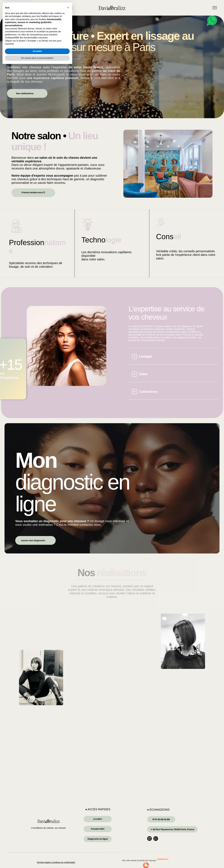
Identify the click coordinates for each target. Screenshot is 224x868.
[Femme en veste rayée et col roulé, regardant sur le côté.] (88, 689)
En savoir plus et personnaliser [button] (37, 861)
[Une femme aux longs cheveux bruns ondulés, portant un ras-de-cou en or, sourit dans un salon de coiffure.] (136, 629)
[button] (68, 811)
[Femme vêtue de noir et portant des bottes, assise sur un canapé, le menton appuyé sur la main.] (39, 678)
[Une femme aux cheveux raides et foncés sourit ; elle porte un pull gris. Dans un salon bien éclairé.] (136, 678)
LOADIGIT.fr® (163, 860)
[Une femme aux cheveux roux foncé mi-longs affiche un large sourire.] (185, 689)
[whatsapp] (156, 840)
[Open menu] (215, 8)
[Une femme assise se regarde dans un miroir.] (88, 641)
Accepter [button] (37, 855)
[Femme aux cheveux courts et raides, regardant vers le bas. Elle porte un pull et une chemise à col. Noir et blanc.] (185, 641)
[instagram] (150, 840)
